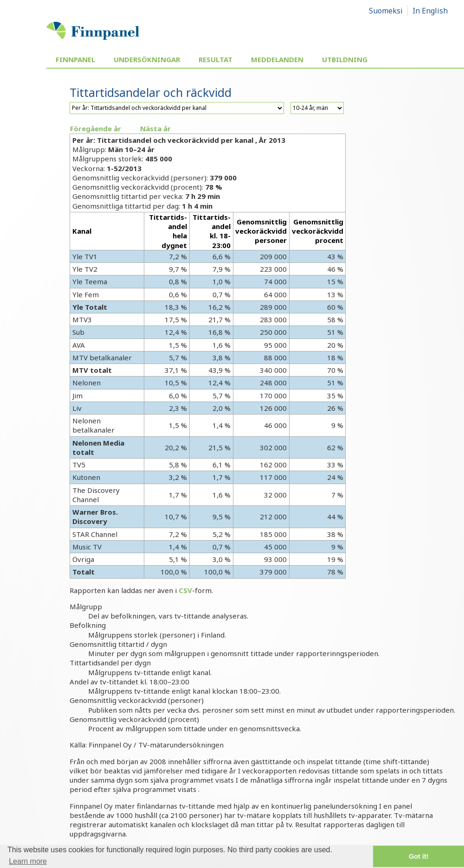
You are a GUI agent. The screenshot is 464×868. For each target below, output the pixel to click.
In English (430, 11)
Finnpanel (75, 59)
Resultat (216, 59)
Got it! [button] (419, 856)
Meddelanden (277, 59)
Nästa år (155, 128)
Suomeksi (386, 11)
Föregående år (96, 128)
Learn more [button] (28, 861)
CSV (185, 590)
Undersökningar (147, 59)
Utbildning (345, 59)
